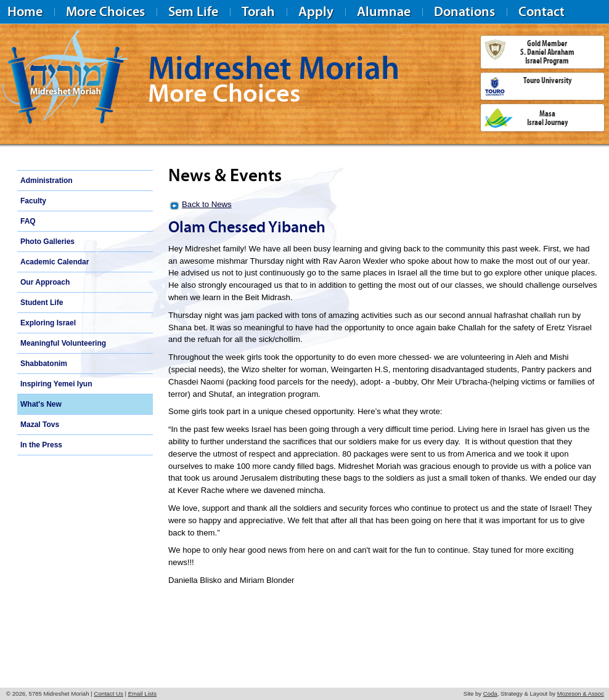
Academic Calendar (55, 262)
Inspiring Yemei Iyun (56, 384)
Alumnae (384, 11)
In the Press (41, 445)
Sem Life (193, 11)
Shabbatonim (44, 364)
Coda (490, 694)
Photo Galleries (47, 242)
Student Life (42, 303)
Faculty (33, 201)
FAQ (28, 221)
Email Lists (142, 694)
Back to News (207, 204)
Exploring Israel (48, 323)
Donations (464, 11)
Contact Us (108, 694)
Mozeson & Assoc (581, 694)
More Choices (105, 11)
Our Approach (45, 282)
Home (25, 11)
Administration (47, 181)
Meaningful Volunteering (63, 343)
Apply (316, 11)
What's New (41, 404)
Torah (258, 11)
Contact (542, 11)
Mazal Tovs (40, 425)
